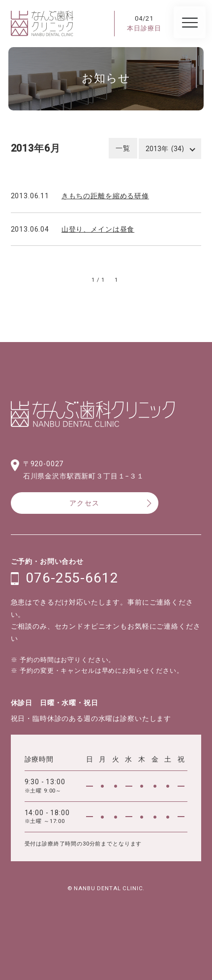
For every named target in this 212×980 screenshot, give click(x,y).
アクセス (85, 503)
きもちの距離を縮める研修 (105, 196)
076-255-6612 (72, 578)
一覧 (123, 148)
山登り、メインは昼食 (98, 229)
